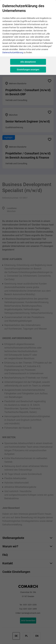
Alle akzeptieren (28, 62)
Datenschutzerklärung (13, 52)
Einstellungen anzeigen (28, 70)
